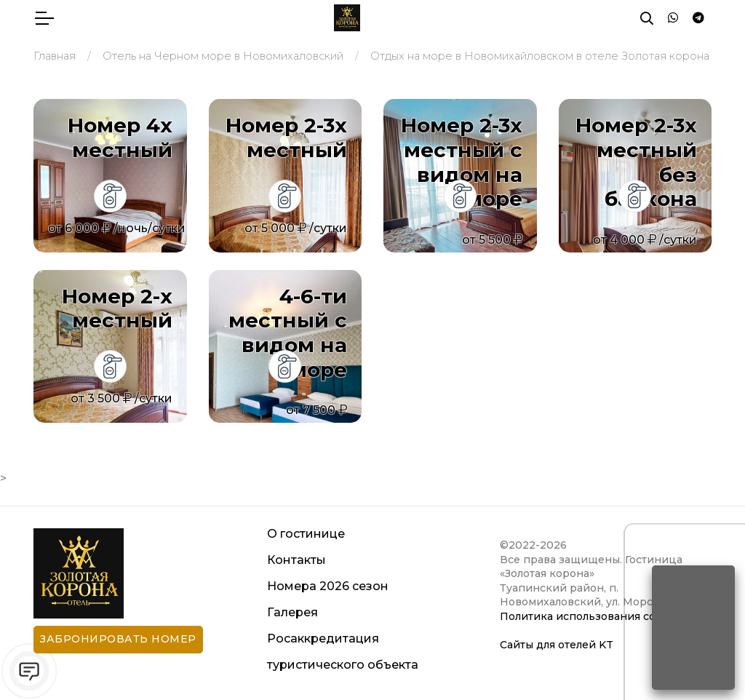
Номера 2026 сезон (328, 586)
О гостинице (306, 534)
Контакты (296, 560)
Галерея (292, 612)
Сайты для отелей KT (557, 645)
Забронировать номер (118, 639)
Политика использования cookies (592, 616)
